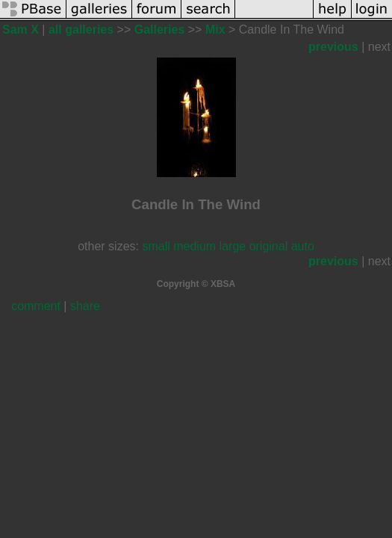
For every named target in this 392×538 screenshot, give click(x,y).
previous (333, 47)
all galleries (81, 30)
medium (195, 246)
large (233, 246)
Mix (215, 30)
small (156, 246)
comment (36, 306)
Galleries (160, 30)
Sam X (21, 30)
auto (303, 246)
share (85, 306)
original (269, 246)
